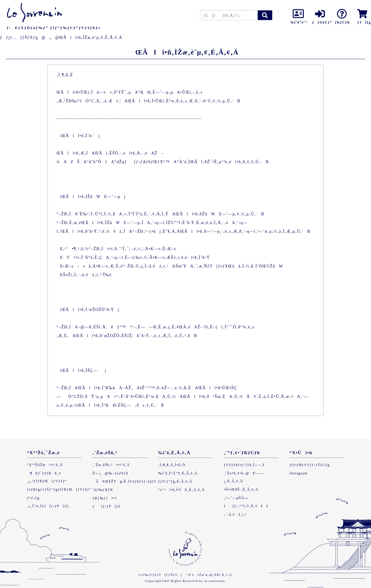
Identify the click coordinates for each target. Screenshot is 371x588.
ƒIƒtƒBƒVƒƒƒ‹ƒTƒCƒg (310, 465)
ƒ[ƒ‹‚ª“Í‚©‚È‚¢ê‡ (246, 506)
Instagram (299, 473)
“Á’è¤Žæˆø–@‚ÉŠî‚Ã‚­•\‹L (209, 575)
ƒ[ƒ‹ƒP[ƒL (107, 506)
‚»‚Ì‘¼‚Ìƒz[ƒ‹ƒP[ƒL (48, 506)
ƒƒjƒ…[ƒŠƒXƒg (19, 38)
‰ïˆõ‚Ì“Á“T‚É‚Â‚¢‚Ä (178, 473)
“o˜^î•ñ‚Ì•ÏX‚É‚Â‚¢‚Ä (182, 490)
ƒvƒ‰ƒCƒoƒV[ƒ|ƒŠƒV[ (160, 575)
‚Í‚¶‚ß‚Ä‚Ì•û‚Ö (172, 465)
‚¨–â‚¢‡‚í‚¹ (235, 514)
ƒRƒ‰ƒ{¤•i (105, 498)
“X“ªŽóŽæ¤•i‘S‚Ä (45, 465)
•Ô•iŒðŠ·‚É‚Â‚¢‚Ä (241, 489)
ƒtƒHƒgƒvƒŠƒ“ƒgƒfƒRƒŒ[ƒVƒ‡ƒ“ (59, 489)
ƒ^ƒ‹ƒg (33, 498)
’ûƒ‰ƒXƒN (103, 490)
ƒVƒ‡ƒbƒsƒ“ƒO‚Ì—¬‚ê (244, 465)
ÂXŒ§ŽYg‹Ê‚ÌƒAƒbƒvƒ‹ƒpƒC (125, 481)
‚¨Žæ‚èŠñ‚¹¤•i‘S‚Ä (111, 465)
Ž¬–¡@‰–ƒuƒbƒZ (110, 473)
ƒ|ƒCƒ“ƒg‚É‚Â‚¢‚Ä (176, 481)
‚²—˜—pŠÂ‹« (236, 498)
